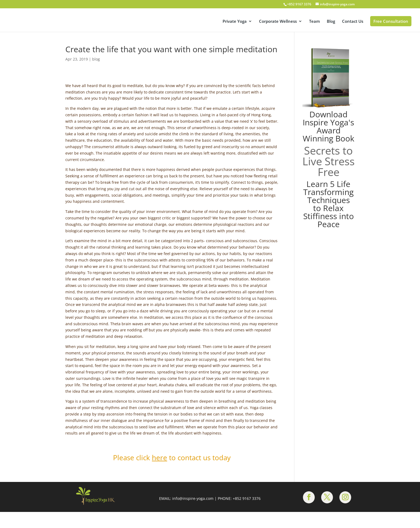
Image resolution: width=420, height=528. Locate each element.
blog (96, 59)
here (160, 458)
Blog (331, 22)
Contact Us (353, 22)
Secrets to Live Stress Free (329, 161)
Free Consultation (391, 21)
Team (314, 22)
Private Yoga (235, 22)
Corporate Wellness (278, 22)
